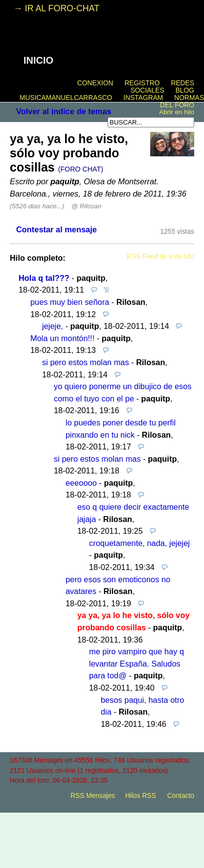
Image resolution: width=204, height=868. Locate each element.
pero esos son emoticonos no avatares (118, 585)
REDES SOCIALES (162, 87)
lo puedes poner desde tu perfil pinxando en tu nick (121, 429)
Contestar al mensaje (57, 229)
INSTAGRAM (143, 98)
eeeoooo (81, 483)
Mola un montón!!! (62, 338)
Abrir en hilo (177, 112)
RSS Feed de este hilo (160, 257)
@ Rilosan (86, 206)
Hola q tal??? (44, 278)
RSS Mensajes (93, 796)
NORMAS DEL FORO (182, 101)
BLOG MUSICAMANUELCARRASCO (107, 94)
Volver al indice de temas (64, 111)
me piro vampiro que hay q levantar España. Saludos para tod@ (136, 663)
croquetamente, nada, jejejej (139, 543)
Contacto (181, 796)
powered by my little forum (102, 813)
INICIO (38, 60)
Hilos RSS (141, 796)
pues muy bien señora (70, 302)
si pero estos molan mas (86, 362)
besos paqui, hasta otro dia (142, 706)
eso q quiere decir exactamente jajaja (133, 513)
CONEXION (95, 83)
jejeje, (53, 326)
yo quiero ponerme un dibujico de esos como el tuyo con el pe (123, 392)
